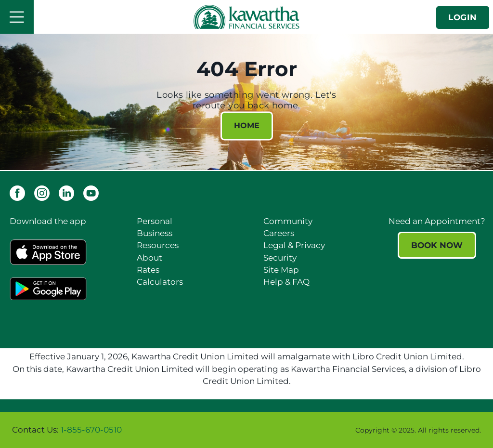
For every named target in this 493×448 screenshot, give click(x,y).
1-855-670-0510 (91, 430)
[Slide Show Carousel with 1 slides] (246, 430)
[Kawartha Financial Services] (246, 17)
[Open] (17, 17)
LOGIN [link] (463, 17)
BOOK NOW (437, 245)
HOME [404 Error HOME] (247, 126)
